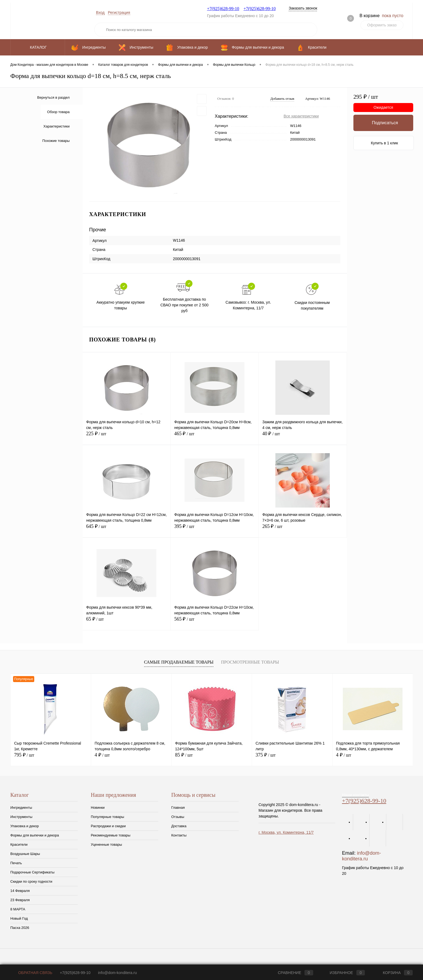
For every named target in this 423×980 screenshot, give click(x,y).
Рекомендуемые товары (111, 835)
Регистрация (119, 13)
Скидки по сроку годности (31, 881)
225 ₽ (127, 437)
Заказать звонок (303, 8)
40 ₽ (303, 437)
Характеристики (57, 126)
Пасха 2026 (20, 928)
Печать (16, 863)
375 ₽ (266, 755)
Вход (100, 13)
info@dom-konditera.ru (361, 856)
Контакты (179, 835)
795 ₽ (24, 755)
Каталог (38, 47)
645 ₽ (127, 529)
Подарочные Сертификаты (32, 872)
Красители (19, 844)
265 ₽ (303, 529)
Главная (178, 808)
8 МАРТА (18, 909)
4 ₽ (102, 755)
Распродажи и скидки (108, 826)
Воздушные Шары (25, 854)
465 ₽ (215, 437)
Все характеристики (301, 116)
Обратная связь (31, 973)
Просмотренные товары (250, 662)
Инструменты (21, 817)
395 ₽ (215, 529)
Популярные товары (108, 817)
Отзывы (178, 817)
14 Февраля (20, 891)
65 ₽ (127, 622)
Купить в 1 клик (384, 143)
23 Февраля (20, 900)
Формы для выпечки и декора (35, 835)
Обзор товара (58, 112)
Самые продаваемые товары (179, 662)
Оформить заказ (382, 25)
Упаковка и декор (25, 826)
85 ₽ (184, 755)
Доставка (179, 826)
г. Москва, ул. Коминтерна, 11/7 (286, 832)
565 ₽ (215, 622)
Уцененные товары (106, 844)
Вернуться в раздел (53, 97)
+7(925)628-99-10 (223, 9)
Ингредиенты (21, 808)
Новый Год (19, 918)
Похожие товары (56, 141)
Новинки (98, 808)
